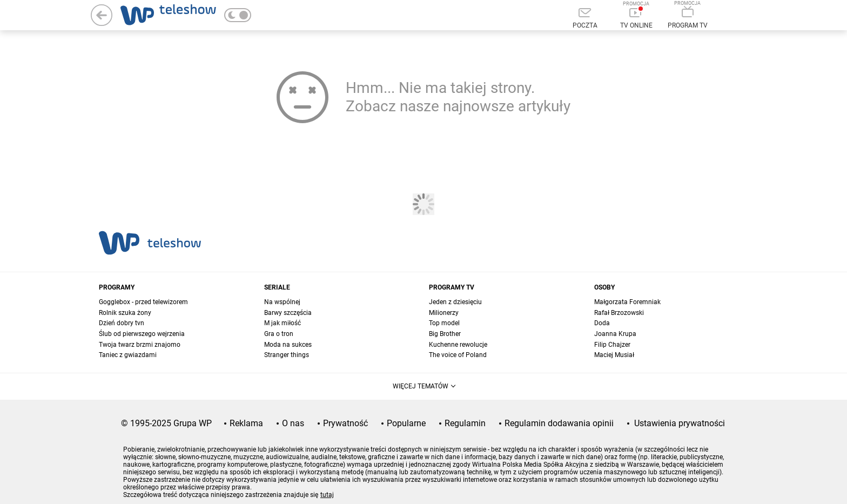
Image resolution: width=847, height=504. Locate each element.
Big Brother (445, 334)
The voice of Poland (458, 355)
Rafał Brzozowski (619, 313)
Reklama (246, 423)
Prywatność (345, 423)
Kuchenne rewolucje (458, 345)
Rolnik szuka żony (125, 313)
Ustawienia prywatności (680, 423)
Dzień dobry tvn (122, 323)
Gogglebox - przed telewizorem (143, 302)
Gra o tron (279, 334)
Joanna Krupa (615, 334)
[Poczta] (585, 19)
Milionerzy (444, 313)
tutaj (327, 495)
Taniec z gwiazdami (128, 355)
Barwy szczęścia (288, 313)
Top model (444, 323)
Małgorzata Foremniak (627, 302)
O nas (293, 423)
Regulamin (465, 423)
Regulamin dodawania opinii (559, 423)
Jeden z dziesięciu (455, 302)
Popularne (406, 423)
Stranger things (287, 355)
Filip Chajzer (612, 345)
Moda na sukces (288, 345)
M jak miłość (283, 323)
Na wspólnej (282, 302)
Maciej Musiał (614, 355)
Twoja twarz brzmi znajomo (140, 345)
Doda (602, 323)
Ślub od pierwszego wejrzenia (142, 334)
